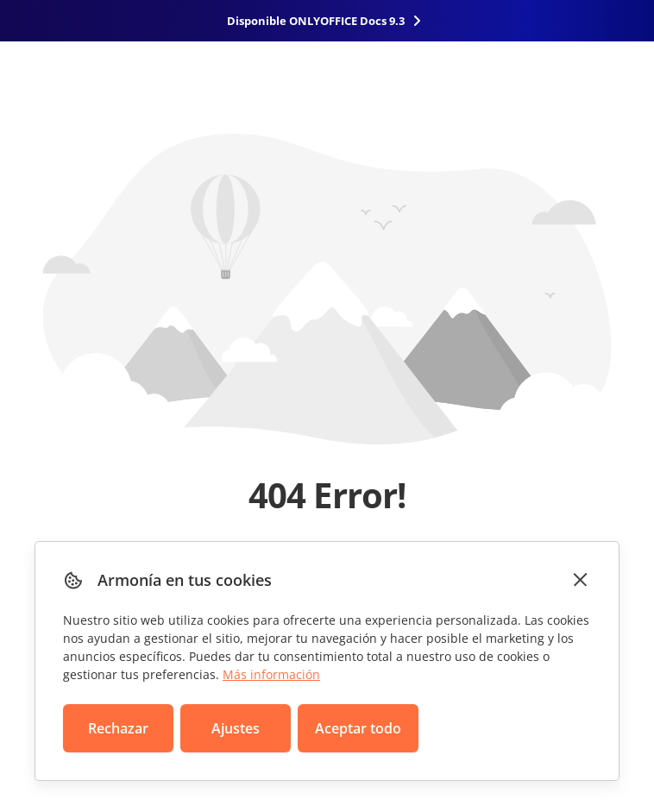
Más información (271, 674)
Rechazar (118, 728)
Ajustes (236, 728)
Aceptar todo (358, 728)
